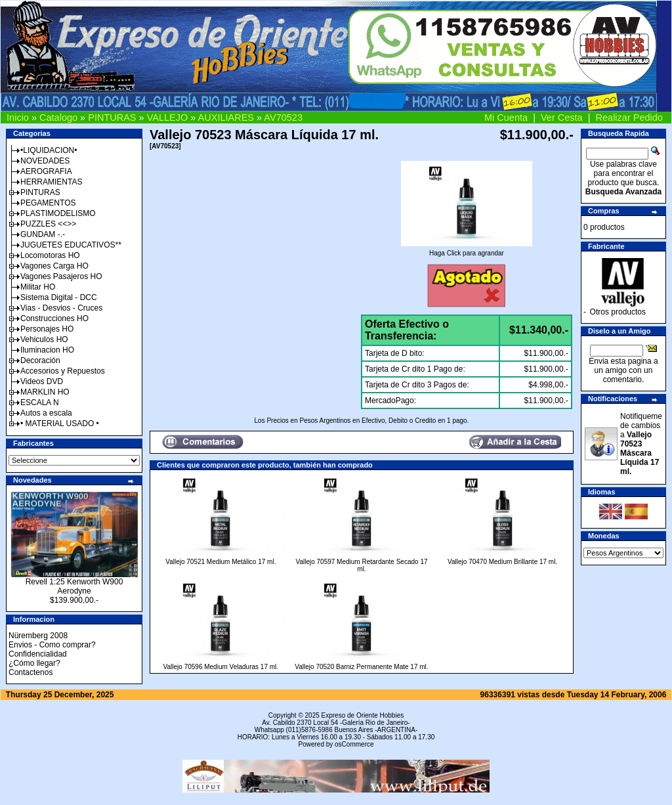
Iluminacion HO (47, 350)
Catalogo (58, 118)
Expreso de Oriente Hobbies (363, 715)
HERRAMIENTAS (51, 182)
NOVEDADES (45, 161)
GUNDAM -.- (43, 234)
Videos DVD (42, 381)
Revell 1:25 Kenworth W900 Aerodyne (74, 586)
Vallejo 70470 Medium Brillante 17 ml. (502, 562)
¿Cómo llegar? (34, 663)
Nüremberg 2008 (38, 636)
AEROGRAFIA (46, 171)
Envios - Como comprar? (52, 645)
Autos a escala (46, 413)
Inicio (18, 118)
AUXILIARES (226, 118)
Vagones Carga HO (54, 266)
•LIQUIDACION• (49, 150)
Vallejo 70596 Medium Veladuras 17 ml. (221, 667)
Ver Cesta (562, 118)
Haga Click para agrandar (467, 250)
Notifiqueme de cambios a (641, 444)
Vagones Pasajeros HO (61, 276)
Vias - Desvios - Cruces (61, 308)
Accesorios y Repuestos (63, 371)
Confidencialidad (38, 654)
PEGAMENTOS (48, 203)
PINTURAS (112, 118)
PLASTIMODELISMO (58, 213)
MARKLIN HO (45, 392)
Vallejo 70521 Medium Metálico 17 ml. (220, 562)
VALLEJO (168, 118)
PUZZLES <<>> (48, 224)
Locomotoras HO (50, 255)
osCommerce (354, 744)
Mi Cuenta (506, 118)
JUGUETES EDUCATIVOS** (71, 245)
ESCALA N (40, 402)
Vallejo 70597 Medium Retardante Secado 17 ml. (361, 565)
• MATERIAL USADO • (60, 424)
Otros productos (618, 312)
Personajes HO (47, 329)
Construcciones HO (54, 318)
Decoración (40, 360)
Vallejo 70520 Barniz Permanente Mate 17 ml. (361, 667)
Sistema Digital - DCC (59, 297)
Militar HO (38, 287)
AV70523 (283, 118)
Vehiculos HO (44, 339)
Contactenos (31, 672)
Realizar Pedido (629, 118)
